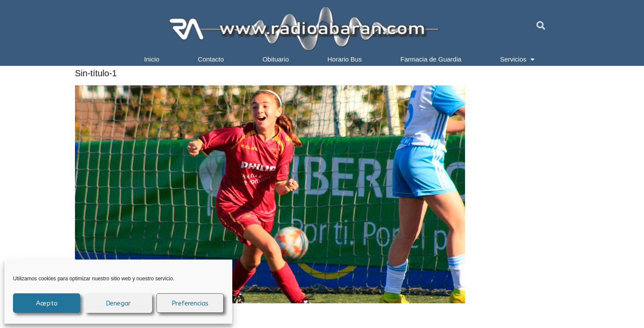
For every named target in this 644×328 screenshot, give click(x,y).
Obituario (276, 59)
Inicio (152, 59)
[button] (541, 26)
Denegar (119, 303)
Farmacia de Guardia (431, 59)
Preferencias (190, 303)
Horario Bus (345, 59)
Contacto (211, 59)
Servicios (517, 59)
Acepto (47, 303)
